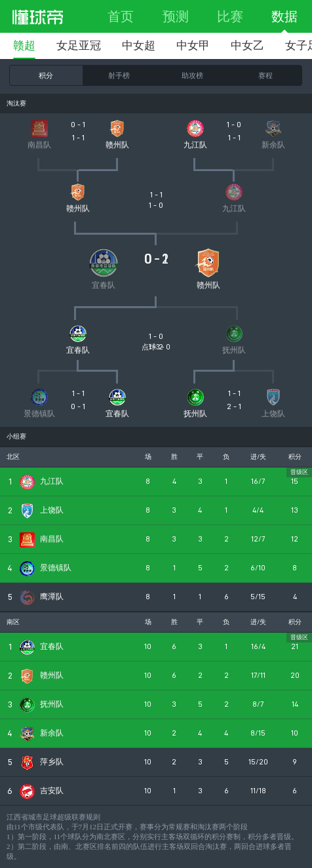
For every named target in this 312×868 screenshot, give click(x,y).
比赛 (230, 16)
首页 (121, 16)
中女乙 (247, 46)
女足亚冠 (79, 46)
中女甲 (193, 46)
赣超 (24, 46)
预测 (176, 16)
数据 (284, 16)
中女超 (139, 46)
